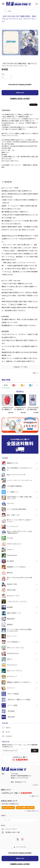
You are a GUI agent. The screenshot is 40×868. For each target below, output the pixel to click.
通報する (35, 373)
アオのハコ (11, 550)
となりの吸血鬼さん (13, 642)
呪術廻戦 (10, 607)
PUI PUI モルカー (12, 665)
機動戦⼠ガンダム (13, 463)
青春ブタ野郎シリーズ (14, 613)
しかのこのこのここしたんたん (17, 602)
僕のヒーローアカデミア (15, 671)
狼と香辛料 (11, 561)
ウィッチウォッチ (13, 527)
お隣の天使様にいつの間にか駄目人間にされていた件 (20, 498)
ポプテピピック (12, 677)
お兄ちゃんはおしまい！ (15, 544)
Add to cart (20, 93)
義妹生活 (10, 573)
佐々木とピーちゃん (13, 596)
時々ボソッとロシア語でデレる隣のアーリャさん (20, 521)
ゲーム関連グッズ (13, 492)
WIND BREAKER (12, 555)
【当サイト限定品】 (13, 694)
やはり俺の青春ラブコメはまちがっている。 (20, 469)
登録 (35, 751)
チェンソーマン (12, 636)
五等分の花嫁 (11, 590)
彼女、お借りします (13, 515)
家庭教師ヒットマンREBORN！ (17, 567)
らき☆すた (11, 503)
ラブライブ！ (11, 688)
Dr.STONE (10, 538)
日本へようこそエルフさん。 (16, 648)
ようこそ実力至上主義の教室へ (17, 509)
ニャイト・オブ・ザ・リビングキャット (20, 480)
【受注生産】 (11, 711)
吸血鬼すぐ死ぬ (12, 584)
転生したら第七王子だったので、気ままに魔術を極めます (20, 532)
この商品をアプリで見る (20, 367)
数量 (3, 74)
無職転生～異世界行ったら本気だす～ (19, 682)
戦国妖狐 (10, 625)
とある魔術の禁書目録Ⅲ (15, 486)
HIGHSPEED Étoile (13, 653)
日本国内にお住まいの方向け (20, 99)
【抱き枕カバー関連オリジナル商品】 (19, 700)
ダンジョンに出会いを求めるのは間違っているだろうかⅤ (20, 630)
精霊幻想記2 (11, 619)
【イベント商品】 (13, 705)
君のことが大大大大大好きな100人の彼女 (19, 578)
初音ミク (10, 659)
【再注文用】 (11, 717)
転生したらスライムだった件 (16, 475)
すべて (6, 385)
